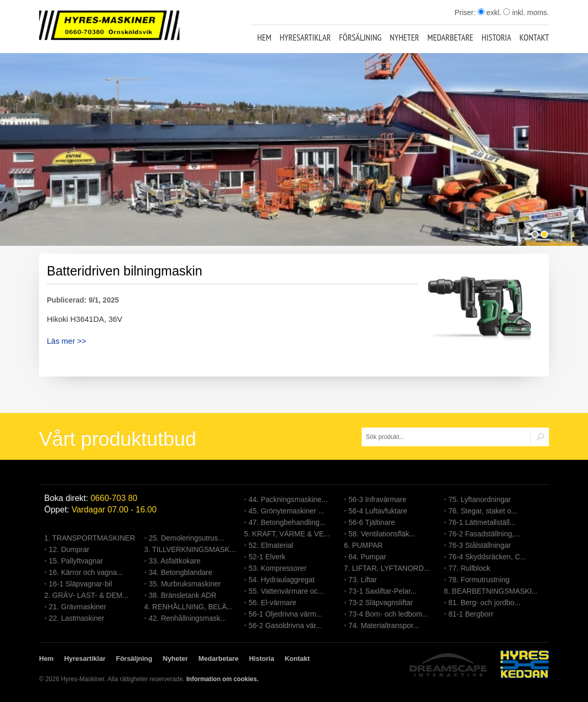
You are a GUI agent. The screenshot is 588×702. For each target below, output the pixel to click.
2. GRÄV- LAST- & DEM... (86, 595)
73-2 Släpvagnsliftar (381, 603)
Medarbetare (450, 37)
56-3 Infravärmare (378, 499)
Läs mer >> (67, 341)
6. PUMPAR (363, 545)
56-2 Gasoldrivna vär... (285, 625)
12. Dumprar (69, 549)
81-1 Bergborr (471, 614)
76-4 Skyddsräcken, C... (487, 557)
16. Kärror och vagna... (86, 572)
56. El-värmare (273, 603)
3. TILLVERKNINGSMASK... (190, 549)
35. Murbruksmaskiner (185, 584)
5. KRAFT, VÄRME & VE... (287, 534)
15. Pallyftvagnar (76, 561)
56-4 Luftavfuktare (378, 511)
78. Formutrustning (479, 580)
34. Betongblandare (181, 572)
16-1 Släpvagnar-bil (80, 584)
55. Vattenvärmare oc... (286, 591)
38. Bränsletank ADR (183, 595)
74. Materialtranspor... (384, 625)
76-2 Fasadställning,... (484, 534)
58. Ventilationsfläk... (382, 534)
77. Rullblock (469, 568)
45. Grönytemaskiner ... (287, 511)
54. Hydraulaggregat (282, 580)
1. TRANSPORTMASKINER (90, 538)
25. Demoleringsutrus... (187, 538)
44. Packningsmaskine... (288, 499)
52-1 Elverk (267, 557)
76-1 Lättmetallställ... (482, 522)
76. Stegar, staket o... (483, 511)
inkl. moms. (526, 12)
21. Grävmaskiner (78, 607)
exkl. (490, 12)
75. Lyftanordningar (480, 499)
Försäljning (361, 37)
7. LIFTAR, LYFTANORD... (387, 568)
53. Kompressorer (278, 568)
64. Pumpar (367, 557)
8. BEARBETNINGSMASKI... (491, 591)
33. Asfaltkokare (175, 561)
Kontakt (534, 37)
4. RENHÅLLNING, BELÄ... (188, 607)
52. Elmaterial (271, 545)
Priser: (466, 12)
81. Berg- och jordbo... (485, 603)
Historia (497, 37)
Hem (264, 37)
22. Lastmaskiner (77, 618)
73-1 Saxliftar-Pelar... (383, 591)
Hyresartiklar (305, 37)
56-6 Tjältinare (372, 522)
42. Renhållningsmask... (188, 618)
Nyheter (404, 37)
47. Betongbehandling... (287, 522)
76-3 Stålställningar (480, 545)
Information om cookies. (222, 679)
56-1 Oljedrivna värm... (286, 614)
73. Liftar (363, 580)
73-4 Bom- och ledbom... (388, 614)
